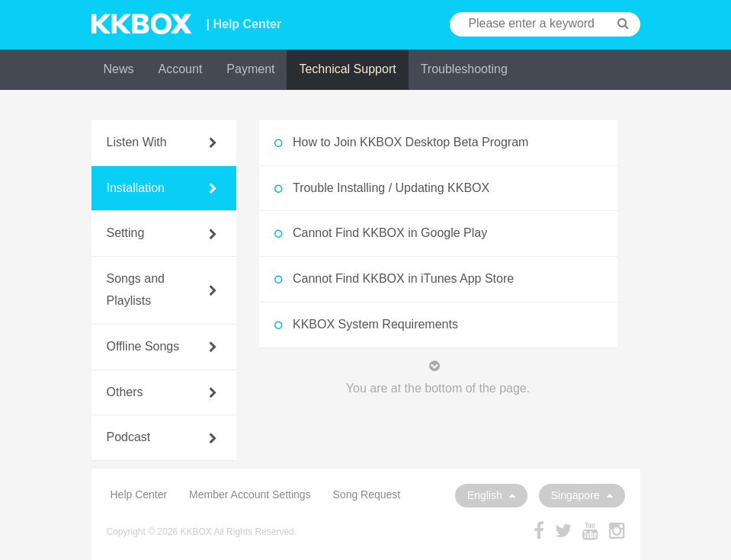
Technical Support (347, 69)
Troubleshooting (464, 69)
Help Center (139, 494)
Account (181, 69)
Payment (250, 69)
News (119, 69)
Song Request (367, 494)
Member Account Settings (250, 494)
